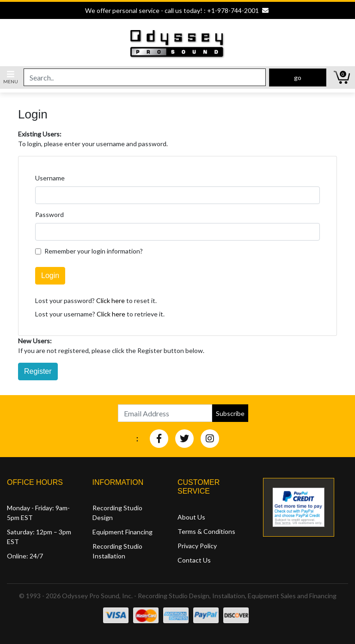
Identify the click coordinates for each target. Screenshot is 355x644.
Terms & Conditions (206, 531)
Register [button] (38, 371)
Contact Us (194, 560)
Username (50, 178)
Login (50, 276)
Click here (110, 300)
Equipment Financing (122, 532)
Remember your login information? (94, 251)
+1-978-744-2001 (233, 10)
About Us (191, 517)
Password (49, 214)
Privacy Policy (197, 546)
